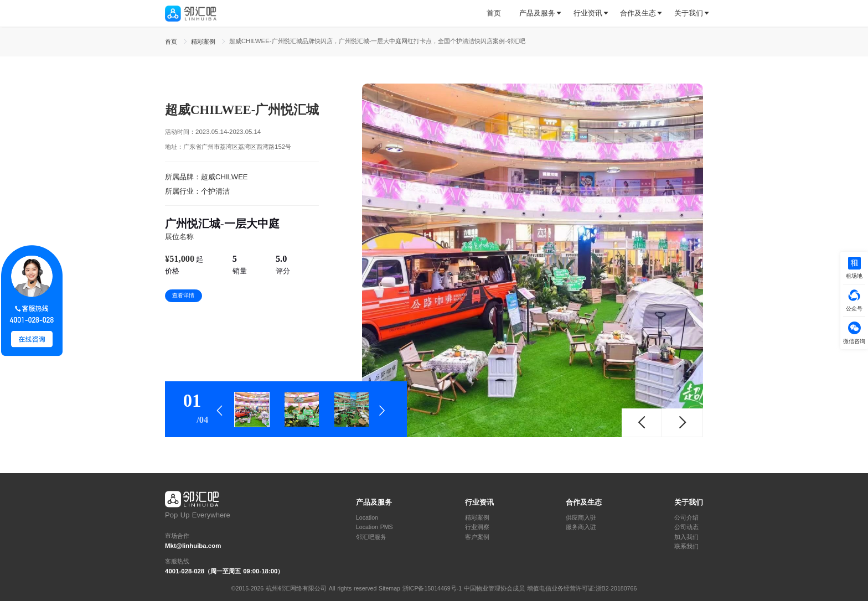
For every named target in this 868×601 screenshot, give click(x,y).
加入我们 (686, 537)
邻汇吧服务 (371, 537)
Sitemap (389, 588)
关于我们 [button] (689, 13)
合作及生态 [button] (638, 13)
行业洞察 (477, 527)
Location (367, 518)
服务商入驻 (581, 527)
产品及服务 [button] (537, 13)
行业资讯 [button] (588, 13)
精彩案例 (477, 518)
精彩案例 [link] (204, 42)
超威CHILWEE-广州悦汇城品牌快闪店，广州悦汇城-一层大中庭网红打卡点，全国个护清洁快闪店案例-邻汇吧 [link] (378, 41)
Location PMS (374, 527)
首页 (494, 13)
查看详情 (183, 295)
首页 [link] (172, 42)
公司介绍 (686, 518)
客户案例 (477, 537)
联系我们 (686, 546)
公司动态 (686, 527)
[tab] (498, 14)
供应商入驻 (581, 518)
